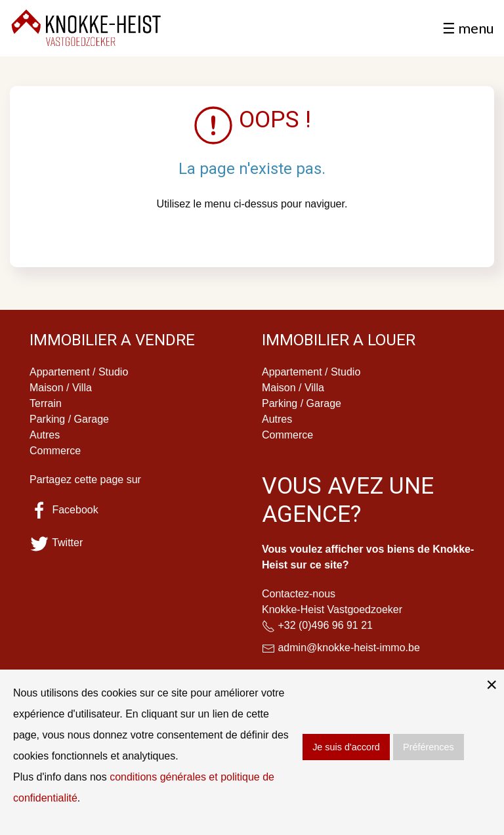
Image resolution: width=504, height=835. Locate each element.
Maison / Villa (61, 388)
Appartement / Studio (79, 372)
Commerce (55, 451)
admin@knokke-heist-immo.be (348, 648)
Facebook (64, 510)
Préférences (429, 747)
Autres (45, 435)
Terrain (46, 403)
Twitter (56, 543)
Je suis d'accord (346, 747)
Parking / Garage (69, 419)
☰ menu (468, 28)
